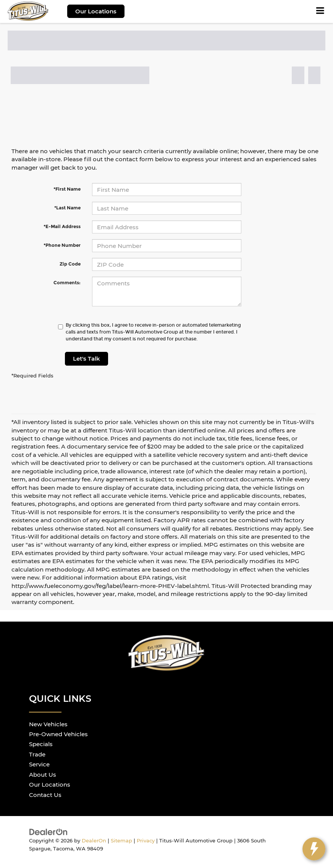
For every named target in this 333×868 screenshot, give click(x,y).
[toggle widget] (314, 849)
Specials (41, 744)
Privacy (146, 841)
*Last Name (67, 208)
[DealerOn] (48, 832)
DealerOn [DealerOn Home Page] (94, 841)
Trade (37, 754)
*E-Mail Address (62, 226)
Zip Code (70, 264)
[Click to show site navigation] (320, 11)
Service (39, 764)
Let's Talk (86, 359)
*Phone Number (62, 245)
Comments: (67, 283)
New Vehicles (48, 724)
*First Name (67, 189)
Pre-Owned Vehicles (58, 734)
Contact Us (45, 795)
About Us (43, 775)
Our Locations (96, 11)
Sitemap (121, 841)
